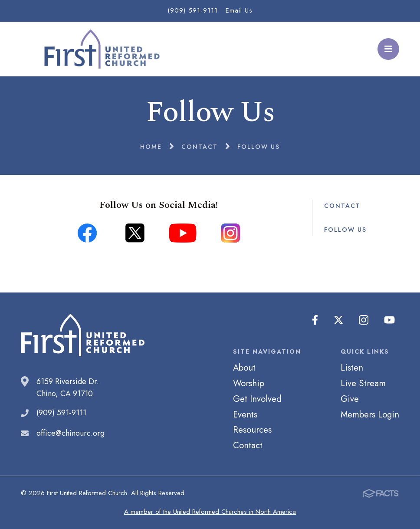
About (244, 368)
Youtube (390, 320)
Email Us (239, 10)
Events (245, 414)
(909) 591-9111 (193, 10)
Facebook (315, 320)
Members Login (370, 414)
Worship (249, 383)
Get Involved (257, 399)
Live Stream (363, 383)
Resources (252, 430)
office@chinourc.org (71, 433)
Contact (342, 206)
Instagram (364, 320)
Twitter (339, 320)
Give (350, 399)
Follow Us (345, 230)
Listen (352, 368)
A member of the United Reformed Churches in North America (210, 512)
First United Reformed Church (100, 49)
